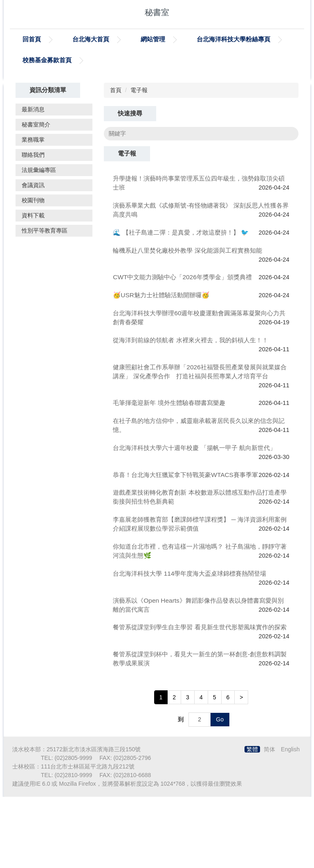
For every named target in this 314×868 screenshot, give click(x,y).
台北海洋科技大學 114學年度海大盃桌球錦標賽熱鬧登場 (190, 645)
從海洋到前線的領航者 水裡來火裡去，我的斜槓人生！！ (190, 411)
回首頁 (32, 39)
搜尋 (287, 205)
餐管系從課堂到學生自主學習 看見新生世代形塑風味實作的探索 (200, 699)
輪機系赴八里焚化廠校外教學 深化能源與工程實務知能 (187, 322)
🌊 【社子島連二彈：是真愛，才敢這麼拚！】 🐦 (181, 304)
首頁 (116, 162)
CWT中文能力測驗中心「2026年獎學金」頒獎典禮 (182, 349)
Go (220, 791)
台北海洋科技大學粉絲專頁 (233, 39)
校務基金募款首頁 (47, 60)
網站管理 (153, 39)
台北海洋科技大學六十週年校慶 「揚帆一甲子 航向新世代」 (194, 519)
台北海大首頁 (91, 39)
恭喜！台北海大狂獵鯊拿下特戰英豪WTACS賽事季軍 (185, 546)
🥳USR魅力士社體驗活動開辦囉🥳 (161, 367)
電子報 (139, 162)
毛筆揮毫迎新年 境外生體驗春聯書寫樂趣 (169, 474)
